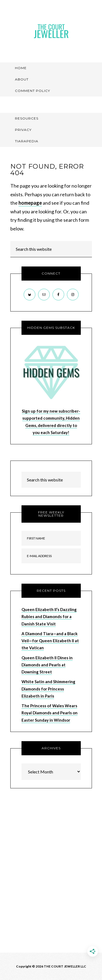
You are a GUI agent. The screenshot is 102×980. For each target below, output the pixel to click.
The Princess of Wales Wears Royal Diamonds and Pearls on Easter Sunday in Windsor (50, 713)
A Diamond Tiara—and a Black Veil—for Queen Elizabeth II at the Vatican (50, 641)
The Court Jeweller (51, 31)
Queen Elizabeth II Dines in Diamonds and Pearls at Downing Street (47, 665)
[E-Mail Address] (51, 556)
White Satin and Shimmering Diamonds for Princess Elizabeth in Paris (48, 689)
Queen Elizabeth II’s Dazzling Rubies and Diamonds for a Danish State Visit (49, 617)
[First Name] (51, 538)
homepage (30, 203)
